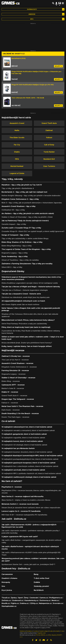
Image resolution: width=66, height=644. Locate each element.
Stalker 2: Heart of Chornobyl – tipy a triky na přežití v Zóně (27, 217)
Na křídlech (39, 590)
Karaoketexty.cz (31, 600)
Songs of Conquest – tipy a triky (15, 235)
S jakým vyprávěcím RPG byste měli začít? (20, 537)
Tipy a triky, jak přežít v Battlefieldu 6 (18, 188)
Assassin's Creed (17, 123)
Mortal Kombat (17, 166)
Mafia (17, 130)
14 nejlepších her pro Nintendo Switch (18, 448)
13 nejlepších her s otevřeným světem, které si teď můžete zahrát (30, 466)
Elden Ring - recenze (11, 381)
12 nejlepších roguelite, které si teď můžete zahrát (23, 438)
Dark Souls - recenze (11, 410)
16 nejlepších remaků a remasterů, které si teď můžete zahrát (28, 431)
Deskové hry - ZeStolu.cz (16, 568)
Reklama (23, 631)
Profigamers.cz (56, 598)
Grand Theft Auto (49, 123)
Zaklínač (49, 130)
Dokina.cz (24, 603)
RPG (32, 19)
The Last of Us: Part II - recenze (15, 360)
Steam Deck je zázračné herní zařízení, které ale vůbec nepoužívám (31, 508)
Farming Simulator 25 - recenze (15, 371)
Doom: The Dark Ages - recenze (15, 417)
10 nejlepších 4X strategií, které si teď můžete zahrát (24, 445)
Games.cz (44, 598)
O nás (62, 631)
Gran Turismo (49, 166)
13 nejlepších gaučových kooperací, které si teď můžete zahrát (28, 463)
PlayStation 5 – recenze (12, 487)
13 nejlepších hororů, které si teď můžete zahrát (22, 441)
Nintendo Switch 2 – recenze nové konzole (20, 504)
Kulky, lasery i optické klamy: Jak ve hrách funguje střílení (27, 346)
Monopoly (6, 582)
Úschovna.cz (45, 600)
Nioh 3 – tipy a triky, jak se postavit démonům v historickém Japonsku (32, 203)
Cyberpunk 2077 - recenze (13, 385)
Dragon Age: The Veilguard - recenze (18, 399)
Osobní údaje (44, 631)
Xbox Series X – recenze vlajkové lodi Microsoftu (23, 496)
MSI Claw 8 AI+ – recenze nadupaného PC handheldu (24, 515)
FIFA (17, 159)
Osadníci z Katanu (9, 578)
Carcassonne (7, 574)
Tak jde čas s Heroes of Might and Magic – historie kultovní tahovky (31, 287)
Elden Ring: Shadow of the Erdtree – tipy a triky (22, 242)
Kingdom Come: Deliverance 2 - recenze (19, 367)
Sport (20, 598)
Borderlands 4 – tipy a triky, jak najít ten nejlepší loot (24, 192)
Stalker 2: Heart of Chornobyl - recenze (18, 378)
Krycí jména (7, 590)
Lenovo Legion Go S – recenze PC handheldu (21, 511)
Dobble (37, 582)
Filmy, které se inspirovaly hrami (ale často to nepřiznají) (26, 327)
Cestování (34, 598)
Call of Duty (49, 145)
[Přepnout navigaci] (56, 3)
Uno (3, 586)
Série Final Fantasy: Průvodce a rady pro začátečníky (24, 324)
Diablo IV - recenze (10, 392)
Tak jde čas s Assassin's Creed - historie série (21, 294)
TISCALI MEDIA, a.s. (42, 635)
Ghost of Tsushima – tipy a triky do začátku (20, 260)
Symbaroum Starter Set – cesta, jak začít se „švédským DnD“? (28, 564)
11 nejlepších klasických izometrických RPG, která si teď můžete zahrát (32, 456)
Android (32, 14)
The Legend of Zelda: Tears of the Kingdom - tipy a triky (26, 249)
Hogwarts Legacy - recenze (14, 374)
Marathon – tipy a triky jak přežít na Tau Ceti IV (22, 185)
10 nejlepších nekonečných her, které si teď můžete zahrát (27, 427)
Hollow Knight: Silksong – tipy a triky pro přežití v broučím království (31, 196)
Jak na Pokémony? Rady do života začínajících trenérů (25, 221)
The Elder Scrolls (17, 138)
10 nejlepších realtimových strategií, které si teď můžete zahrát (29, 477)
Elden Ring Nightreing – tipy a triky (17, 246)
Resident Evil (49, 159)
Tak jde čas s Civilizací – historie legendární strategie (25, 290)
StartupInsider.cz (9, 606)
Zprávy (14, 598)
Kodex (51, 631)
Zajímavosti (32, 9)
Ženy (26, 598)
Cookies (36, 631)
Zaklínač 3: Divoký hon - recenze (16, 356)
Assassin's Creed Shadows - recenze (17, 363)
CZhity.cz (34, 603)
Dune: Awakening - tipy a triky (15, 256)
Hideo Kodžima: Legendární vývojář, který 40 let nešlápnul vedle (30, 283)
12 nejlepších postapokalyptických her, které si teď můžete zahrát (30, 459)
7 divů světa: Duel (41, 578)
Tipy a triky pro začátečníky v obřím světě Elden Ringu (25, 239)
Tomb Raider (49, 152)
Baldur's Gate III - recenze (13, 388)
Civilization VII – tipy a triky (13, 210)
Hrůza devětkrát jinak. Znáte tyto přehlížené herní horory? (27, 343)
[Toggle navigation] (63, 3)
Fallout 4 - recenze (10, 403)
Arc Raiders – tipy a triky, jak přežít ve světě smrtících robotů (28, 213)
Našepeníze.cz (45, 603)
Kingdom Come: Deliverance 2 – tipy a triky (20, 199)
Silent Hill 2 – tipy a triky (12, 267)
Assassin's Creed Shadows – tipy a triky (19, 206)
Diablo (17, 152)
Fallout (49, 138)
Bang (36, 574)
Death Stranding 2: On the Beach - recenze (20, 413)
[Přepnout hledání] (53, 3)
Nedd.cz (55, 600)
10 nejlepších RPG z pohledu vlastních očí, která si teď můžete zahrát (31, 473)
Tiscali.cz (6, 598)
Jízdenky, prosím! (41, 586)
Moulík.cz (6, 603)
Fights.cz (15, 603)
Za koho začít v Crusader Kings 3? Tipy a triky (21, 228)
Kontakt (57, 631)
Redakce (29, 631)
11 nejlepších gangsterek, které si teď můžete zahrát (24, 434)
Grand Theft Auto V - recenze (14, 396)
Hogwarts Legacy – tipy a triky (15, 253)
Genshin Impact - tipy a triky (14, 224)
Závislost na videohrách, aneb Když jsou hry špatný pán (26, 297)
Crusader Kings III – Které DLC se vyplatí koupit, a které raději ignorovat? (33, 231)
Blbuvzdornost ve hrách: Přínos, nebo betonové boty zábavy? (28, 320)
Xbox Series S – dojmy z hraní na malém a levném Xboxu (26, 500)
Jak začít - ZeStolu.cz (14, 519)
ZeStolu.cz (6, 600)
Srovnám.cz (58, 603)
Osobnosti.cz (18, 600)
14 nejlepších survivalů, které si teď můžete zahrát (23, 470)
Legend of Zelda (17, 173)
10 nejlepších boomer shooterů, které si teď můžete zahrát (27, 452)
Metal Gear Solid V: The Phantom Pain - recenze (22, 406)
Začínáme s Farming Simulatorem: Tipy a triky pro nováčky (27, 264)
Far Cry (17, 145)
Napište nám (42, 633)
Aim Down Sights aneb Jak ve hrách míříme (20, 305)
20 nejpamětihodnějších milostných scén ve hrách (23, 301)
